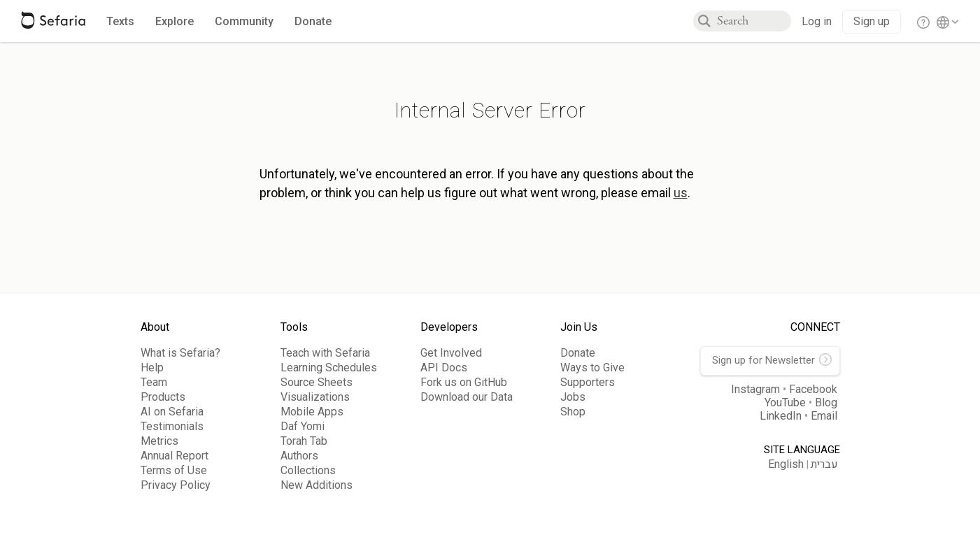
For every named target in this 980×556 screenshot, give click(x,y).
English (786, 464)
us (681, 193)
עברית (824, 464)
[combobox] (754, 21)
